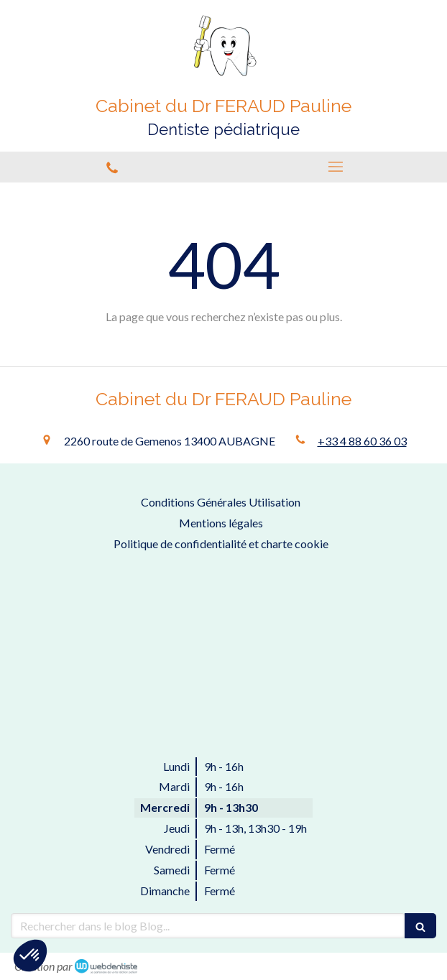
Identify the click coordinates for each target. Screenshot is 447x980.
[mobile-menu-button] (335, 167)
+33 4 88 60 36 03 (362, 441)
